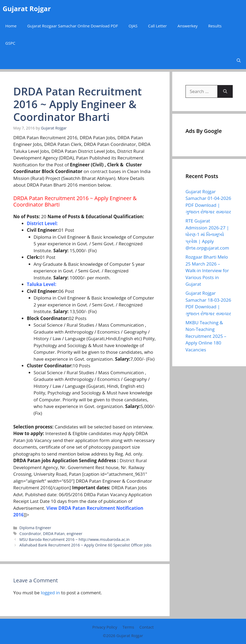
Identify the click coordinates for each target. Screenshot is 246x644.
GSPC (10, 43)
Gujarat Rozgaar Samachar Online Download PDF (72, 26)
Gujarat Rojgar (27, 9)
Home (11, 26)
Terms (128, 627)
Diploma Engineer (35, 528)
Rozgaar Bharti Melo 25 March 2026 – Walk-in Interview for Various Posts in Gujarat (207, 270)
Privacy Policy (105, 627)
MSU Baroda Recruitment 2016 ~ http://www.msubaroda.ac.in (74, 539)
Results (215, 26)
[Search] (225, 91)
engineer (74, 534)
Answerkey (188, 26)
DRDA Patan (54, 534)
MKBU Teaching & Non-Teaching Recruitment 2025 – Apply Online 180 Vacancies (206, 336)
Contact (146, 627)
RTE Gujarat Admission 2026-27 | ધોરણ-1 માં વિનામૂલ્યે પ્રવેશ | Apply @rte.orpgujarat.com (207, 234)
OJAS (133, 26)
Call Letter (157, 26)
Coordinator (30, 534)
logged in (50, 593)
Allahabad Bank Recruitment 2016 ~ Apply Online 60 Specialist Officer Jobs (85, 545)
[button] (239, 60)
